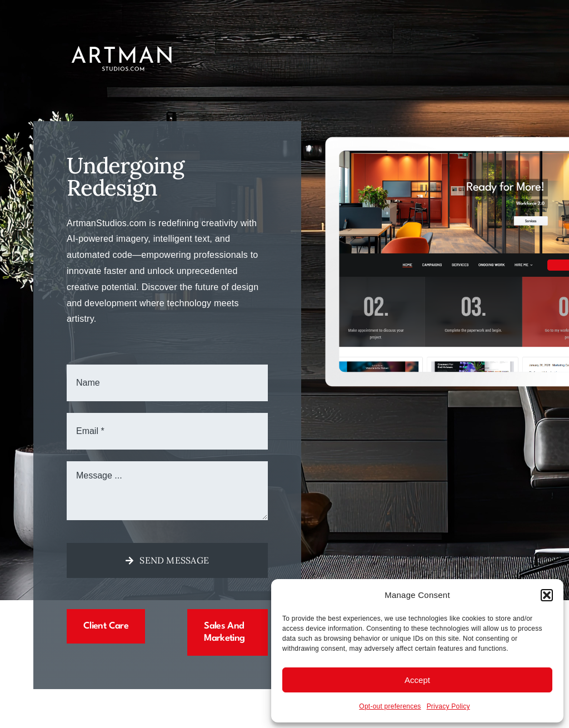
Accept (417, 680)
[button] (547, 595)
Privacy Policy (448, 706)
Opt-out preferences (390, 706)
